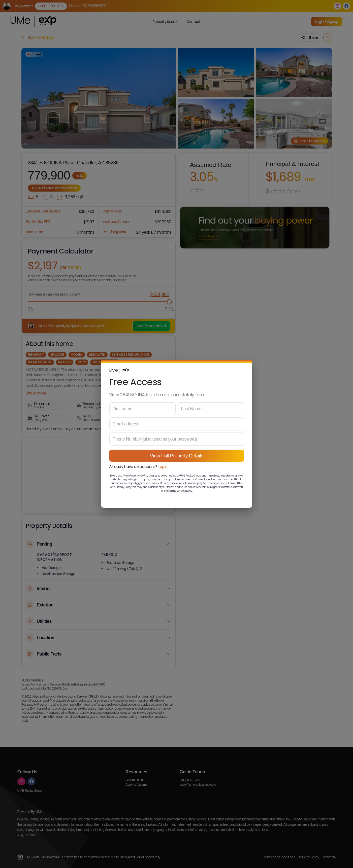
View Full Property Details (177, 456)
